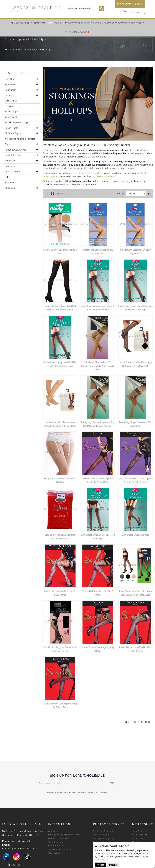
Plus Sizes (10, 182)
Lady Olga (10, 79)
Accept (100, 865)
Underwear (10, 90)
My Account (125, 4)
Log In (139, 4)
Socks (8, 144)
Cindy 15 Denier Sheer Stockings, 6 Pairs (60, 252)
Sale (7, 177)
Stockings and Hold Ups (17, 123)
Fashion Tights (12, 112)
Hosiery (19, 50)
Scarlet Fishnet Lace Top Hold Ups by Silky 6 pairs (135, 649)
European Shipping (104, 838)
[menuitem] (26, 23)
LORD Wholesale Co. (22, 824)
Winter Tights (11, 117)
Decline (113, 865)
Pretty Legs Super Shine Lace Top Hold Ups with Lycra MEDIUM (98, 424)
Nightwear (10, 84)
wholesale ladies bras (104, 176)
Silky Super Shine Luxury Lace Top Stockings (98, 537)
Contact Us (54, 853)
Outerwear (10, 166)
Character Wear (13, 172)
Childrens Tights (13, 133)
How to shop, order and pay (64, 835)
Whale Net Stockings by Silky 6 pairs (98, 593)
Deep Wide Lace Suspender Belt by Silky (60, 480)
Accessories (11, 161)
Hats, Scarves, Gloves (15, 150)
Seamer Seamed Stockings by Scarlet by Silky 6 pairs (98, 480)
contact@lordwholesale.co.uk (20, 849)
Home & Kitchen (13, 155)
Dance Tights (11, 128)
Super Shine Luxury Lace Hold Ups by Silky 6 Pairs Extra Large (60, 364)
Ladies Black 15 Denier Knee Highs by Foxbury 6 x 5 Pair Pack (135, 364)
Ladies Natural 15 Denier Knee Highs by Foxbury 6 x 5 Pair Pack (60, 424)
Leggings (9, 106)
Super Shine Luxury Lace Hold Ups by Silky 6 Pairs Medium (98, 308)
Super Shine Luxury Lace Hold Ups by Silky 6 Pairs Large (135, 308)
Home (8, 50)
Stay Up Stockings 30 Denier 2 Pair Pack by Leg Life (60, 649)
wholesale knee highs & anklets (86, 173)
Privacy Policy (56, 846)
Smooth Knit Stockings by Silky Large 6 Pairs (135, 252)
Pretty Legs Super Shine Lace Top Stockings (135, 424)
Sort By (121, 194)
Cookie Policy (101, 860)
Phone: (6, 841)
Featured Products (104, 831)
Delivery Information (60, 838)
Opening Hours (57, 842)
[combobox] (86, 8)
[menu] (77, 28)
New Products (101, 835)
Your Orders (139, 831)
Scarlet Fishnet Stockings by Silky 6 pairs (98, 649)
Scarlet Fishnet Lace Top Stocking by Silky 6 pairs (60, 706)
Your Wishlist (140, 835)
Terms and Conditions (61, 849)
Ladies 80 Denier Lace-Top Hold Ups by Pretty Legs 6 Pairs (60, 308)
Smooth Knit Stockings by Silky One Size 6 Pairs (98, 252)
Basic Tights (11, 101)
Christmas (10, 188)
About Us (53, 831)
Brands (15, 23)
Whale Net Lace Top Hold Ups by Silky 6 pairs (60, 593)
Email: (6, 845)
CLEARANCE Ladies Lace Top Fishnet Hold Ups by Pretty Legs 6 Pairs (98, 366)
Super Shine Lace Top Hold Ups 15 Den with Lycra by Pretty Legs (135, 593)
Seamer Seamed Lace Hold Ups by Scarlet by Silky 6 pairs (135, 480)
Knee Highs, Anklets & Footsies (20, 139)
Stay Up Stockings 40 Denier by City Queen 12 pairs (60, 537)
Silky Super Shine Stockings (135, 535)
